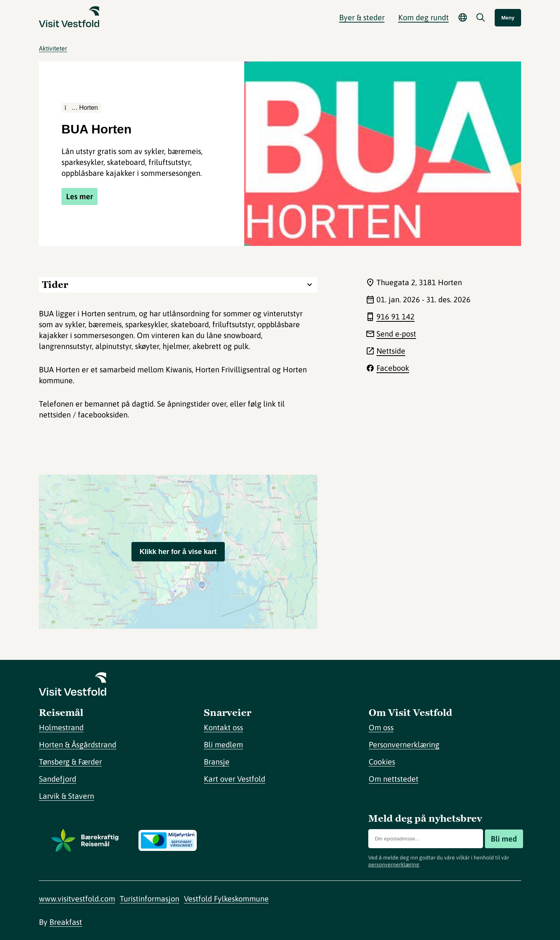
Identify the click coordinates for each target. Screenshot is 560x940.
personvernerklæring (394, 865)
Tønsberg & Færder (70, 762)
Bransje (217, 762)
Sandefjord (58, 779)
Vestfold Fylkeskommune (226, 899)
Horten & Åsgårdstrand (78, 744)
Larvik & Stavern (66, 796)
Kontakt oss (223, 727)
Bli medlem (223, 744)
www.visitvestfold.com (77, 899)
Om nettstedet (394, 779)
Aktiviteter (53, 48)
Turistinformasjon (150, 899)
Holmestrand (61, 727)
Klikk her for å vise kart (178, 552)
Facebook (393, 368)
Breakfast (66, 922)
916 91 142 (395, 317)
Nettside (391, 351)
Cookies (382, 762)
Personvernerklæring (404, 744)
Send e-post (396, 334)
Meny (508, 18)
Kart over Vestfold (234, 779)
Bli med (504, 839)
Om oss (381, 727)
